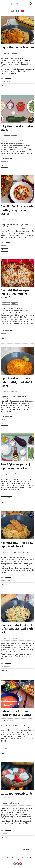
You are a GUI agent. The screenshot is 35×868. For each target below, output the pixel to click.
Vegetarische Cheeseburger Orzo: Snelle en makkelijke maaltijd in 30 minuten (16, 382)
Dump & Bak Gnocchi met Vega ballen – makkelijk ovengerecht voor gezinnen (17, 210)
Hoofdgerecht (6, 53)
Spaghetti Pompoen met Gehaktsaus (17, 47)
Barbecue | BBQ (7, 803)
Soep (4, 721)
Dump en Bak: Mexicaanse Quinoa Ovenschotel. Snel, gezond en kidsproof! (16, 294)
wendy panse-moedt (6, 78)
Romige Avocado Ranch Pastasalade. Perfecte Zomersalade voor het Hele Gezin (17, 629)
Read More (5, 86)
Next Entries (26, 850)
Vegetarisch (14, 53)
